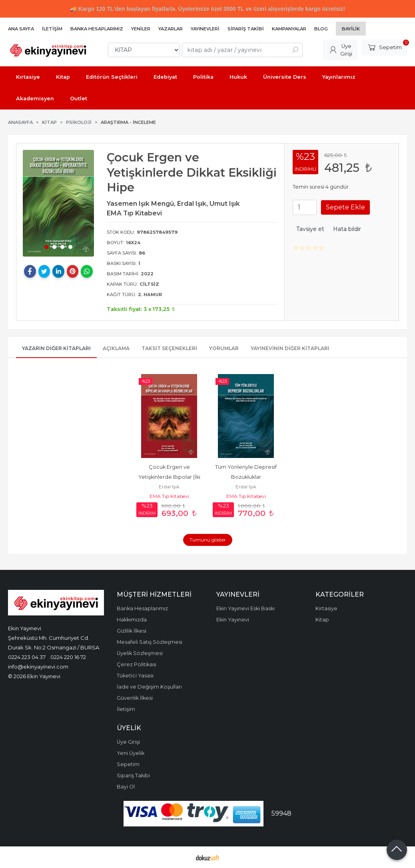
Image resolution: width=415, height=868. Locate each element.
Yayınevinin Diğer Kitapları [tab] (290, 348)
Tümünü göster (208, 540)
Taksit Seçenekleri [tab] (169, 348)
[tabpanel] (58, 203)
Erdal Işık (169, 487)
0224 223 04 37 (27, 657)
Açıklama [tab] (116, 348)
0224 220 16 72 (68, 657)
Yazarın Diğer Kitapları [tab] (56, 348)
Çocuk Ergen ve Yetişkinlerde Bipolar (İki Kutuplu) (170, 477)
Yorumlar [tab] (224, 348)
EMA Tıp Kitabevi (169, 496)
